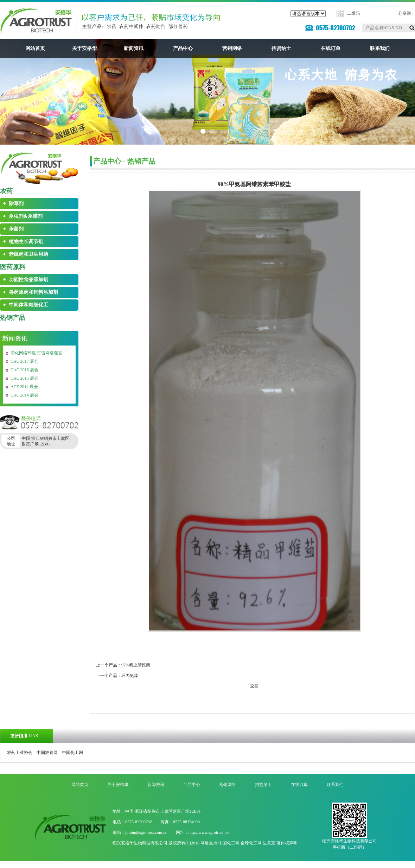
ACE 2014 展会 (24, 387)
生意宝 (269, 843)
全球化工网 (251, 843)
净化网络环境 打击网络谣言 (36, 353)
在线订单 (331, 48)
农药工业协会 (20, 753)
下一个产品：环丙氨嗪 (117, 676)
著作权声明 (287, 843)
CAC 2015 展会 (24, 378)
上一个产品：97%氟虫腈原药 (123, 665)
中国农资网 (47, 753)
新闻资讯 (134, 48)
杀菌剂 (16, 229)
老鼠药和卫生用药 (28, 254)
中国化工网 (72, 753)
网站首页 (35, 48)
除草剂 (16, 204)
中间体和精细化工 (28, 305)
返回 (254, 686)
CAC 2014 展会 (24, 395)
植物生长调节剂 (26, 242)
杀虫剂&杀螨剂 (26, 216)
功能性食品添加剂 (28, 280)
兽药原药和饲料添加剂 (33, 292)
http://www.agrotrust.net (209, 832)
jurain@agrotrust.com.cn (146, 832)
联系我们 (380, 48)
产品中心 (183, 48)
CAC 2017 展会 (24, 361)
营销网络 (232, 48)
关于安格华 (84, 48)
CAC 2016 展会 (24, 370)
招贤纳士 (281, 48)
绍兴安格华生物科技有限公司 (140, 843)
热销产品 (13, 318)
